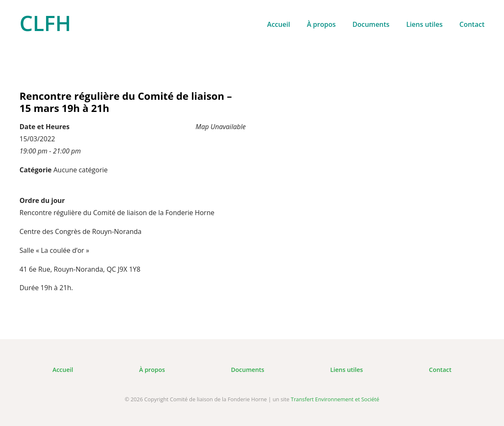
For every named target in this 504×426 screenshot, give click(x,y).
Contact (472, 24)
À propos (321, 24)
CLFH (45, 23)
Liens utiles (425, 24)
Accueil (279, 24)
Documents (371, 24)
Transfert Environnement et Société (335, 399)
